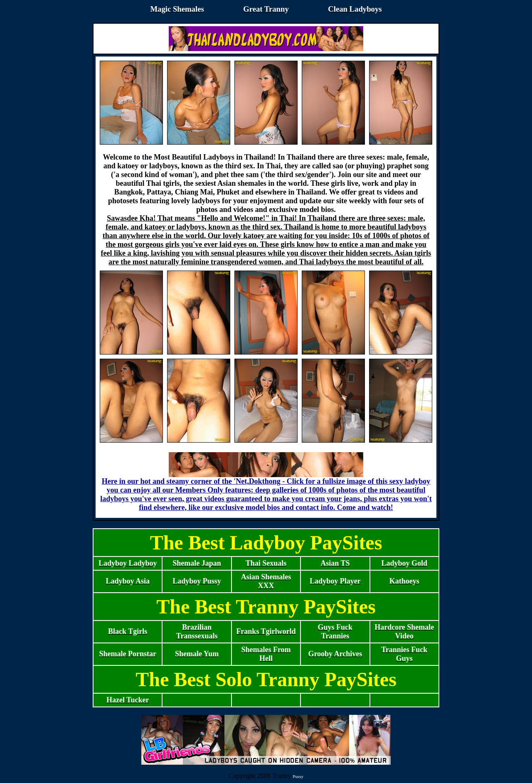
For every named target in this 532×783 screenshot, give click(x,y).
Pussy (298, 776)
